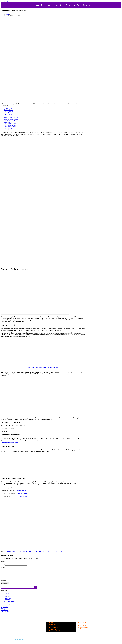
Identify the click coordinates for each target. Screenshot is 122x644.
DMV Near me (8, 114)
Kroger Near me (8, 113)
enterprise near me (34, 551)
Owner (8, 14)
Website (3, 568)
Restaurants (86, 5)
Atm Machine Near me (10, 124)
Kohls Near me (8, 128)
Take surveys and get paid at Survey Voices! (43, 367)
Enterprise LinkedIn (22, 494)
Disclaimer (7, 599)
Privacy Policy (8, 600)
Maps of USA (4, 609)
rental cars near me (59, 551)
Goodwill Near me (9, 108)
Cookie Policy (8, 602)
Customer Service (65, 5)
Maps (43, 5)
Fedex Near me (8, 116)
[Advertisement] (43, 22)
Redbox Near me (9, 110)
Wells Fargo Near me (10, 127)
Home (37, 5)
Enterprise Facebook (23, 488)
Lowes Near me (8, 130)
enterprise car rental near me (21, 551)
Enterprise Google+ (22, 496)
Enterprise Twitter (21, 491)
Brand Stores (4, 612)
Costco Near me (8, 111)
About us (7, 596)
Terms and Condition (10, 603)
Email (3, 565)
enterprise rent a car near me (47, 551)
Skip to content (5, 1)
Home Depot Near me (10, 125)
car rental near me (8, 551)
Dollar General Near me (11, 121)
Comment (4, 582)
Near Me (50, 5)
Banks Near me (8, 122)
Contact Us (7, 597)
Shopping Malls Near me (11, 119)
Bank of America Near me (11, 118)
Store (56, 5)
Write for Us (77, 5)
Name (3, 561)
